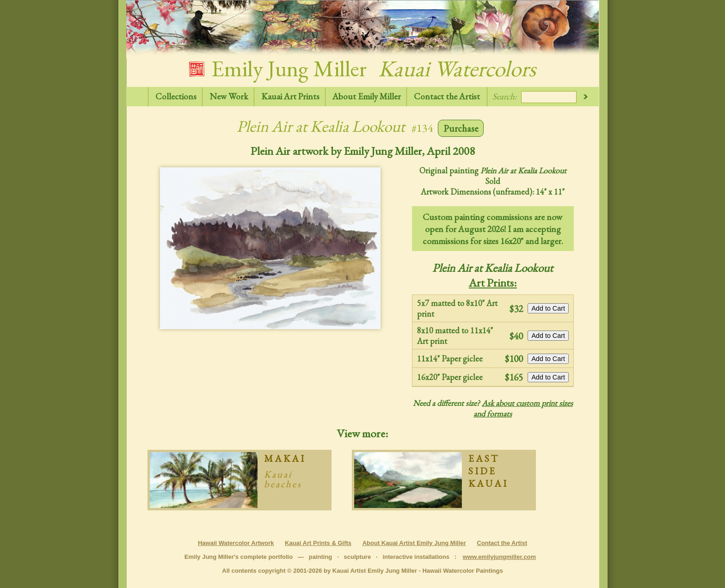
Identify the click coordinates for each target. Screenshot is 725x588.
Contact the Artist (447, 96)
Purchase (461, 128)
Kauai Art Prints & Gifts (318, 543)
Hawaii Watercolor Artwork (236, 543)
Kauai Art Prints (290, 96)
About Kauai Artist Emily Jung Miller (414, 543)
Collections (176, 96)
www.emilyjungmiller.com (499, 557)
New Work (229, 96)
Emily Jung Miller (362, 68)
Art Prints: (493, 282)
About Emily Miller (367, 96)
